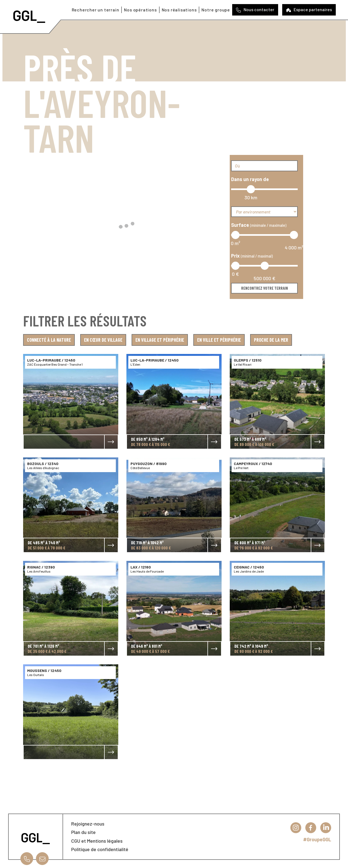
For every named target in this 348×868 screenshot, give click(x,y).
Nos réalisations (179, 10)
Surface (259, 225)
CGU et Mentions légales (97, 841)
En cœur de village (103, 340)
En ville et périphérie (219, 340)
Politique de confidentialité (100, 849)
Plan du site (83, 832)
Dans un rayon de (250, 179)
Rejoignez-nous (88, 824)
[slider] (251, 189)
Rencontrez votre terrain (265, 288)
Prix (252, 256)
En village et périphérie (160, 340)
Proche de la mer (271, 340)
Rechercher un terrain (96, 10)
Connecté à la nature (49, 340)
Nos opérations (140, 10)
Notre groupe (216, 10)
